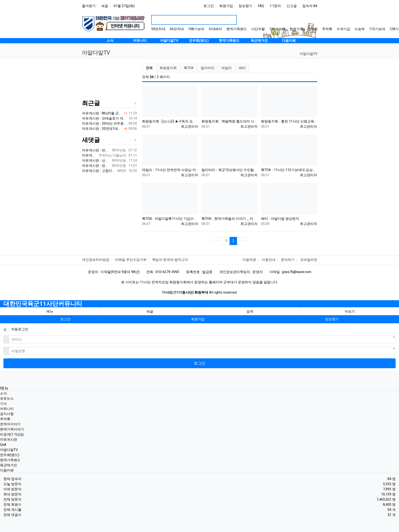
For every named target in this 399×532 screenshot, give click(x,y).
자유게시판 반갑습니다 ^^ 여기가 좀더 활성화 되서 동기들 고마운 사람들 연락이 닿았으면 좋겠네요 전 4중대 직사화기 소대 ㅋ (96, 166)
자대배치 (215, 29)
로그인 (209, 6)
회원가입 (226, 6)
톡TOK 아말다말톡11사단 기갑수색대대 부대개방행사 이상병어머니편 (170, 219)
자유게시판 (9, 440)
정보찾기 (245, 6)
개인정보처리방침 (96, 260)
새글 (105, 6)
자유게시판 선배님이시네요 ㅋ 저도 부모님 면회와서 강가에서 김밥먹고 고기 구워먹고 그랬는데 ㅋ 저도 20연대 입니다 (96, 160)
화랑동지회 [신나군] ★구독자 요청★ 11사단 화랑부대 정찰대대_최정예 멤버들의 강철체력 (170, 121)
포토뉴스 (7, 398)
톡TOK (189, 68)
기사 (3, 404)
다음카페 (7, 470)
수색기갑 (343, 29)
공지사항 (7, 414)
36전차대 (177, 29)
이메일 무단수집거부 (131, 260)
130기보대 (277, 29)
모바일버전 (309, 260)
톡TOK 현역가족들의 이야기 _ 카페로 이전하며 (230, 219)
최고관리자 (190, 126)
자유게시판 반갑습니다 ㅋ (96, 150)
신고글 (292, 6)
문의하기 (288, 260)
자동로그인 (20, 329)
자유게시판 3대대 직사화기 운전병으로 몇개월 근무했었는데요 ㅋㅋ (89, 155)
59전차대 (158, 29)
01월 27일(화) (124, 6)
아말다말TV (308, 54)
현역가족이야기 (12, 429)
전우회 (313, 29)
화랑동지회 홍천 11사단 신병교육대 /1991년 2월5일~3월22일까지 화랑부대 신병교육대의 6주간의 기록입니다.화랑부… (289, 121)
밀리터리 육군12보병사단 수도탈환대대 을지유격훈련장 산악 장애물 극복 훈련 (230, 170)
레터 (242, 68)
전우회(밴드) (10, 455)
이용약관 (249, 260)
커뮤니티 (7, 409)
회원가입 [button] (198, 319)
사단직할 (258, 29)
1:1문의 (275, 6)
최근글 (91, 103)
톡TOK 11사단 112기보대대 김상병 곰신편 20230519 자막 (289, 170)
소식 (3, 393)
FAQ (261, 6)
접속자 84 (310, 6)
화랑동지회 (168, 68)
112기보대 (377, 29)
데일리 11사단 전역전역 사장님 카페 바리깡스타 (170, 170)
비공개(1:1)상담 (12, 434)
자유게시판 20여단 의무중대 (104, 123)
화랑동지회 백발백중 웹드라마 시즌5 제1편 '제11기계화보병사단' (230, 121)
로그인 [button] (65, 319)
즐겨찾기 (89, 6)
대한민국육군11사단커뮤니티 (43, 304)
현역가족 (296, 29)
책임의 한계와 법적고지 (170, 260)
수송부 (360, 29)
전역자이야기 (10, 424)
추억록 (327, 29)
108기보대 (196, 29)
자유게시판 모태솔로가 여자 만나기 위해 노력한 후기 (104, 118)
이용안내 (268, 260)
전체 (149, 68)
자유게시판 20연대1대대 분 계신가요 (102, 129)
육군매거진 (9, 465)
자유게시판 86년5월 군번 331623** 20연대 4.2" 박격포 (102, 113)
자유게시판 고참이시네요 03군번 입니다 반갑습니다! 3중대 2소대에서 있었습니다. (99, 171)
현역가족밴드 (237, 29)
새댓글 (91, 140)
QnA (3, 445)
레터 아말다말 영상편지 (280, 219)
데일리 (227, 68)
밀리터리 (208, 68)
